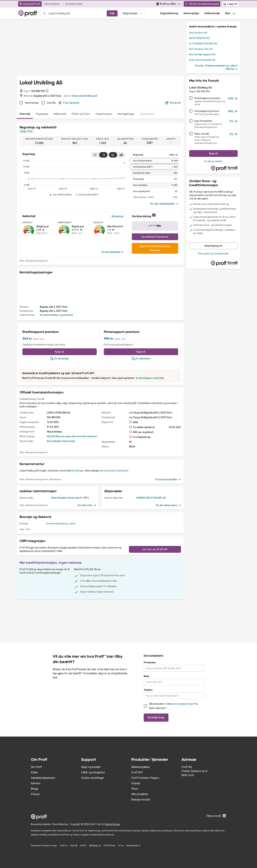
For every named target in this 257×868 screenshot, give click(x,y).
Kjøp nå (60, 352)
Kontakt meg (156, 717)
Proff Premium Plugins (145, 778)
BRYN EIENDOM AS (199, 38)
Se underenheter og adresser (57, 315)
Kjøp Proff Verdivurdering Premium (155, 248)
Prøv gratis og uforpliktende (213, 254)
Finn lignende (69, 103)
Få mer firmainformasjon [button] (202, 4)
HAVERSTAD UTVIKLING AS (151, 498)
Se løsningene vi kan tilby (150, 378)
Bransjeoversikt (74, 4)
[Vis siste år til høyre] (103, 155)
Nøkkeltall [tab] (60, 114)
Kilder (34, 772)
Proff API (137, 772)
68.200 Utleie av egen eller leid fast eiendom (72, 436)
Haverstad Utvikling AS (85, 96)
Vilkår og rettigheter (93, 772)
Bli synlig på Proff (30, 4)
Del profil (173, 103)
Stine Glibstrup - (61, 824)
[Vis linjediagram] (113, 155)
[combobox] (76, 13)
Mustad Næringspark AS (202, 54)
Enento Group (112, 824)
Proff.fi (83, 846)
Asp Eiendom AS (198, 33)
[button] (191, 13)
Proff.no (64, 846)
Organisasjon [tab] (104, 114)
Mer (231, 13)
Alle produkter (52, 4)
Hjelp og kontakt (91, 767)
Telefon (148, 690)
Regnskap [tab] (42, 114)
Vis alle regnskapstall (164, 204)
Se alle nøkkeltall (112, 252)
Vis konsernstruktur (168, 479)
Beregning (117, 216)
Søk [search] (112, 13)
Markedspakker (141, 767)
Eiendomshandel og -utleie (61, 524)
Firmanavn (150, 662)
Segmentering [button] (169, 13)
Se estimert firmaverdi (155, 237)
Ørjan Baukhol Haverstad (61, 441)
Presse (35, 794)
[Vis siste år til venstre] (95, 155)
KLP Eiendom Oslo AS (201, 49)
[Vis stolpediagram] (121, 155)
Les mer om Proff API (155, 549)
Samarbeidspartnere (43, 778)
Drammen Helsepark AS (202, 60)
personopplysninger (183, 704)
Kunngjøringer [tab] (126, 114)
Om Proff (36, 767)
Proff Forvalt (109, 846)
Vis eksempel (60, 359)
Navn (147, 676)
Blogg (34, 789)
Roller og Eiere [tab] (81, 114)
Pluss (135, 789)
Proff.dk (74, 846)
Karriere (36, 783)
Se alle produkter (213, 161)
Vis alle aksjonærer (168, 505)
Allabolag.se (95, 846)
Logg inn (230, 4)
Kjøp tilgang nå (213, 246)
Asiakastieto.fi (133, 846)
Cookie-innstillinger (93, 778)
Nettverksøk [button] (212, 13)
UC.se (121, 846)
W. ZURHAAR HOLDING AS (203, 44)
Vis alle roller (87, 505)
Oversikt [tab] (25, 114)
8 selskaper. (78, 471)
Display (136, 783)
